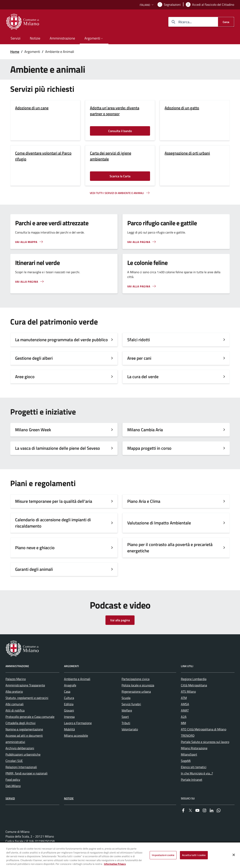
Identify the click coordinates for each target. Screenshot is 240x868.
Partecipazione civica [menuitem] (136, 679)
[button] (147, 5)
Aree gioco (25, 377)
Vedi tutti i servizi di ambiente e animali (117, 193)
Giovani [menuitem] (69, 710)
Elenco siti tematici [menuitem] (194, 767)
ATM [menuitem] (184, 698)
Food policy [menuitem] (13, 780)
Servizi (10, 798)
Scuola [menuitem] (126, 698)
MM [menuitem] (183, 723)
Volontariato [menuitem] (130, 729)
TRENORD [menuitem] (188, 736)
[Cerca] (226, 22)
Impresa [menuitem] (69, 717)
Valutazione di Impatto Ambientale (159, 523)
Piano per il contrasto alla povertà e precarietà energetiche (170, 548)
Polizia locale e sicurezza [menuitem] (138, 685)
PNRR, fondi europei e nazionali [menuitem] (27, 773)
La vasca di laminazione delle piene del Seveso (58, 448)
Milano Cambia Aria (145, 430)
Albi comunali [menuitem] (15, 704)
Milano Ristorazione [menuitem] (194, 748)
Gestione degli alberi (34, 358)
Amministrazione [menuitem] (62, 38)
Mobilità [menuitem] (69, 729)
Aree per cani (139, 358)
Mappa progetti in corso (149, 448)
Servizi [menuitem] (16, 38)
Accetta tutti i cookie (194, 855)
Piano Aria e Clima (144, 501)
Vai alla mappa (26, 242)
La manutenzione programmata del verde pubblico (61, 340)
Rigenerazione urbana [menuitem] (136, 691)
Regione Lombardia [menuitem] (194, 679)
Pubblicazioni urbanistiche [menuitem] (23, 754)
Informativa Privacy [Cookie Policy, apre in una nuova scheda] (115, 864)
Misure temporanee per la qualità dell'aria (54, 501)
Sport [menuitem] (125, 717)
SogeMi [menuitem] (186, 761)
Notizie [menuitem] (35, 38)
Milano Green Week (33, 430)
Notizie (69, 798)
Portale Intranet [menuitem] (192, 780)
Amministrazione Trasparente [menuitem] (25, 685)
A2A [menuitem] (184, 717)
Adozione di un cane (32, 108)
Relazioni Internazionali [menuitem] (21, 767)
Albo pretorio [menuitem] (14, 691)
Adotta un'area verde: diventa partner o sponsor (115, 111)
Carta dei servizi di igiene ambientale (111, 156)
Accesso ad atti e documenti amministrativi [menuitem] (24, 739)
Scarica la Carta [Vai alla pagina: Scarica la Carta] (120, 176)
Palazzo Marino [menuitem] (16, 679)
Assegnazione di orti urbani (187, 153)
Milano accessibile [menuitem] (76, 736)
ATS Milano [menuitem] (188, 691)
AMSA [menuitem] (185, 704)
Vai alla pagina (120, 620)
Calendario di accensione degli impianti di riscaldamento (53, 523)
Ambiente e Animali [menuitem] (77, 679)
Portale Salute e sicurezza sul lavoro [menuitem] (205, 742)
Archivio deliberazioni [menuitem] (20, 748)
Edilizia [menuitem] (69, 704)
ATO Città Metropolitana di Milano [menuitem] (204, 729)
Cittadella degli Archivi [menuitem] (21, 723)
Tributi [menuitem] (126, 723)
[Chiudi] (234, 855)
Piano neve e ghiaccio (35, 548)
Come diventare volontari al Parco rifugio (43, 156)
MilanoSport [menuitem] (189, 754)
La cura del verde (143, 377)
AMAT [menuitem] (185, 710)
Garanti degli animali (34, 569)
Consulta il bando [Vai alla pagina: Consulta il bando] (120, 131)
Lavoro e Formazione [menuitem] (78, 723)
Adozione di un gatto (182, 108)
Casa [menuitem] (67, 691)
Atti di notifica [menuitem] (15, 710)
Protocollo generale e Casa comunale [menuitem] (30, 717)
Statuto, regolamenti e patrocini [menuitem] (27, 698)
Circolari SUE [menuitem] (14, 761)
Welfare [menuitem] (127, 710)
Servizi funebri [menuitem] (131, 704)
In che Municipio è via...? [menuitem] (197, 773)
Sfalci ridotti (139, 340)
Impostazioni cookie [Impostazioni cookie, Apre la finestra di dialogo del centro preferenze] (163, 855)
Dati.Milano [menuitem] (13, 786)
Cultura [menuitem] (69, 698)
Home (15, 52)
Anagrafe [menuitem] (70, 685)
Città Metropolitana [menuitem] (194, 685)
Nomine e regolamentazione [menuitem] (24, 729)
